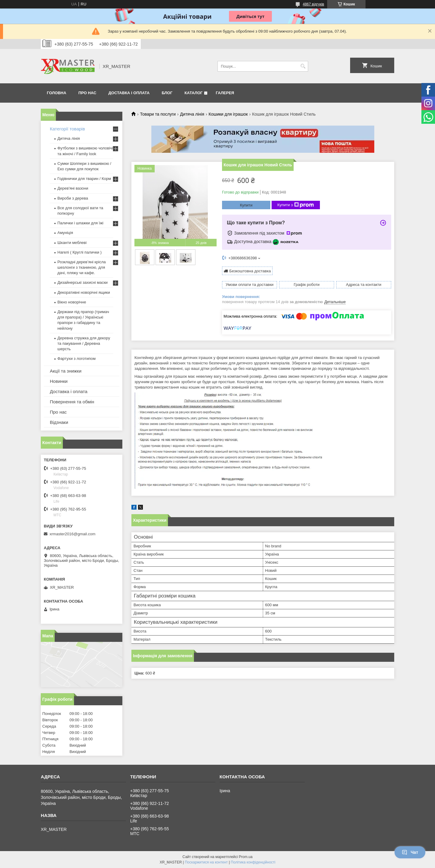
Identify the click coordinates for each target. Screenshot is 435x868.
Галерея (225, 93)
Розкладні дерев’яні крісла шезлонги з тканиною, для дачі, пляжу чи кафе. (82, 267)
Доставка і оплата (129, 93)
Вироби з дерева (73, 198)
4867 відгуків (313, 4)
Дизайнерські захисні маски (82, 282)
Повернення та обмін (72, 402)
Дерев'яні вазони (73, 188)
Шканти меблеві (72, 243)
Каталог (194, 93)
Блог (167, 93)
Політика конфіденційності (253, 862)
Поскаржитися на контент (206, 862)
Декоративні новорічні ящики (84, 292)
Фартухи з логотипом (76, 359)
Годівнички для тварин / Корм (84, 179)
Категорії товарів (67, 129)
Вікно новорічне (72, 302)
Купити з (296, 205)
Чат (410, 852)
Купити (246, 205)
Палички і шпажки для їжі (80, 223)
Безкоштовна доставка (250, 271)
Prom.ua (246, 857)
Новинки (59, 381)
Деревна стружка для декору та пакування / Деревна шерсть (84, 343)
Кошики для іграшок (228, 114)
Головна (56, 93)
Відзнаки (59, 422)
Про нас (87, 93)
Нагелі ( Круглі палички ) (79, 252)
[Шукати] (303, 66)
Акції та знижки (66, 371)
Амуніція (65, 233)
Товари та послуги (158, 114)
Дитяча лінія (192, 114)
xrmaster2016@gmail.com (72, 534)
